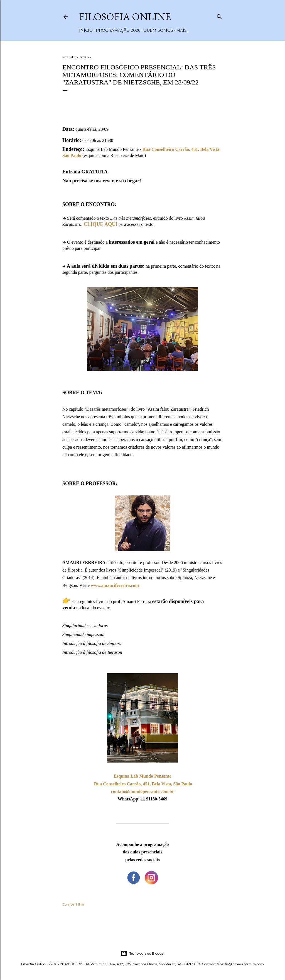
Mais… (183, 30)
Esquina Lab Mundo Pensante (143, 776)
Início (86, 30)
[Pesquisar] (219, 15)
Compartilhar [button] (73, 904)
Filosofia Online (125, 17)
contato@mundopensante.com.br (142, 791)
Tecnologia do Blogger (143, 954)
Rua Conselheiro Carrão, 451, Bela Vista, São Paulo (143, 784)
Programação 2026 (118, 30)
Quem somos (158, 30)
